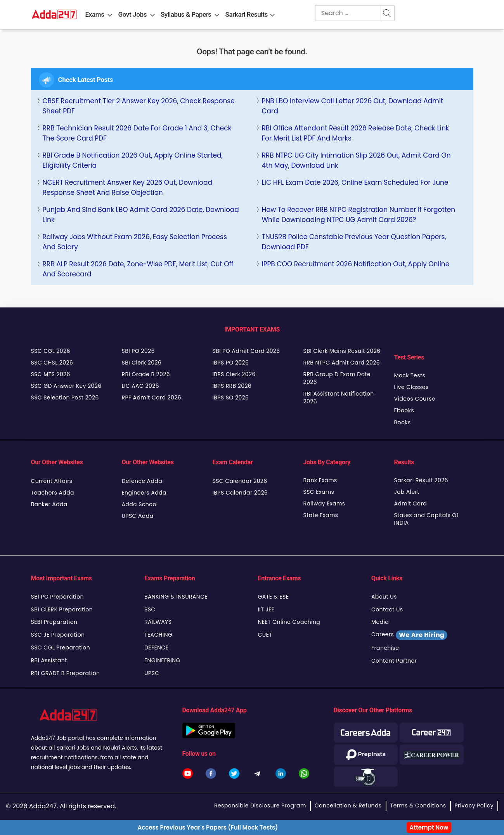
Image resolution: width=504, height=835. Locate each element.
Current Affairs (52, 481)
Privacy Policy (474, 805)
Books (403, 422)
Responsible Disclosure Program (260, 805)
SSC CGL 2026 (51, 351)
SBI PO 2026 (138, 351)
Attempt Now (429, 827)
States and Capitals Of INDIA (426, 519)
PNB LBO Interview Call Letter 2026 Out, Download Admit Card (353, 106)
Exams (95, 14)
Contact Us (387, 609)
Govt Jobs (132, 14)
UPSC (152, 673)
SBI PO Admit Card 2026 (246, 351)
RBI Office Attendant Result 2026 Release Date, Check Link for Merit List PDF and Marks (356, 133)
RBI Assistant (49, 660)
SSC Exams (319, 492)
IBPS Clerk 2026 (234, 374)
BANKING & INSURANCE (176, 597)
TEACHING (158, 635)
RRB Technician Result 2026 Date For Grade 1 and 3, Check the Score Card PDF (137, 133)
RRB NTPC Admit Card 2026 (342, 363)
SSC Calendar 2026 (240, 481)
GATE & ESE (274, 597)
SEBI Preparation (54, 622)
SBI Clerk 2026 (142, 363)
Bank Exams (320, 480)
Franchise (385, 648)
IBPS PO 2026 (231, 363)
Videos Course (415, 399)
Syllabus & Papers (186, 14)
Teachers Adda (53, 493)
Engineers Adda (144, 493)
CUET (265, 635)
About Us (384, 597)
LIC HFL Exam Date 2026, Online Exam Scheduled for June (355, 182)
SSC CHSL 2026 (52, 363)
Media (380, 622)
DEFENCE (156, 648)
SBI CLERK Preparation (62, 609)
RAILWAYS (158, 622)
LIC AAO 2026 (140, 386)
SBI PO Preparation (57, 597)
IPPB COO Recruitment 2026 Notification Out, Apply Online (356, 264)
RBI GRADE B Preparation (66, 673)
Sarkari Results (247, 14)
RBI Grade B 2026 (146, 374)
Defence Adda (142, 481)
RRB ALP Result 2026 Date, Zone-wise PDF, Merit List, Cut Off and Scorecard (138, 269)
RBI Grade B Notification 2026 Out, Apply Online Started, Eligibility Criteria (133, 160)
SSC (150, 609)
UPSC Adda (138, 516)
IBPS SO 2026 (231, 398)
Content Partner (394, 661)
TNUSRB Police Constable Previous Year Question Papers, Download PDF (354, 242)
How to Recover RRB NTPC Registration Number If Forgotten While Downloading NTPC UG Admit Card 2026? (359, 215)
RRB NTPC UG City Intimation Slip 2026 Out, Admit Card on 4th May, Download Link (356, 160)
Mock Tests (410, 375)
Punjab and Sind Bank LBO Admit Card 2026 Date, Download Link (141, 215)
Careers (409, 635)
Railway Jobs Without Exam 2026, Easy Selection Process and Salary (135, 242)
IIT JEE (266, 609)
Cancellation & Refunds (348, 805)
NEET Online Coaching (289, 622)
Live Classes (411, 387)
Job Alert (407, 492)
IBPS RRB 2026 (232, 386)
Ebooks (404, 410)
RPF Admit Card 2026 (152, 398)
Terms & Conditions (418, 805)
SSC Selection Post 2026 (65, 398)
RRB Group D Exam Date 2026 (337, 378)
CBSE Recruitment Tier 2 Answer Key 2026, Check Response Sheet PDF (139, 106)
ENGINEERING (162, 660)
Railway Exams (324, 503)
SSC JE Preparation (58, 635)
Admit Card (411, 503)
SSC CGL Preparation (61, 648)
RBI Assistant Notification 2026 (339, 398)
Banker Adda (49, 504)
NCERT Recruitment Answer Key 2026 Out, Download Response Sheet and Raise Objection (127, 187)
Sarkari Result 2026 (421, 480)
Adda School (140, 504)
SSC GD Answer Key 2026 (66, 386)
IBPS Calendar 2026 (240, 493)
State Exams (321, 515)
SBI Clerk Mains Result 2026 (342, 351)
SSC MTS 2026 (51, 374)
